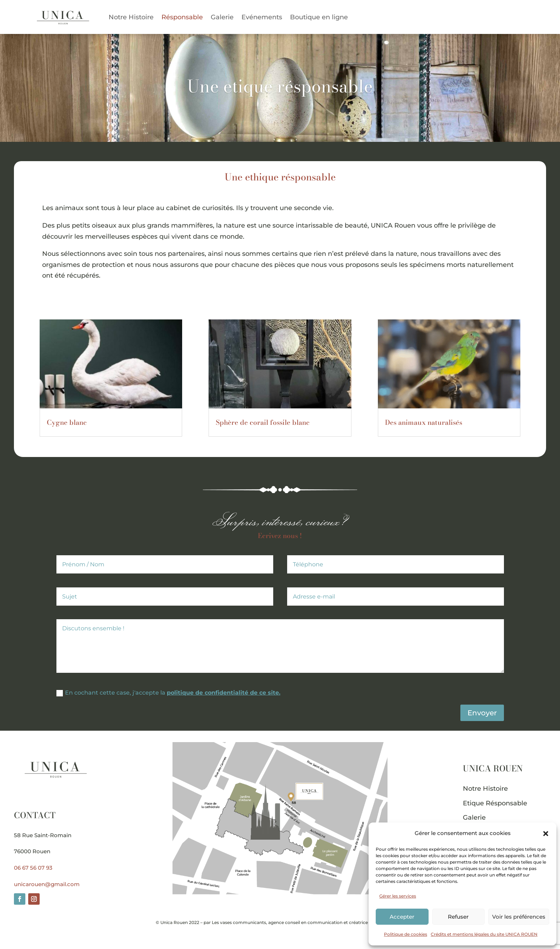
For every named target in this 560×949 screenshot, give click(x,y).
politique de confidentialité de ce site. (224, 693)
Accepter (402, 917)
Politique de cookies (406, 934)
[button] (546, 834)
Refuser (458, 917)
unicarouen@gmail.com (47, 884)
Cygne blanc (67, 423)
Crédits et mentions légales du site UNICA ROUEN (484, 934)
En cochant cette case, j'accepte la (168, 693)
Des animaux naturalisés (424, 423)
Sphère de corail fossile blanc (263, 423)
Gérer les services (398, 896)
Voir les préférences (519, 917)
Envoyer (482, 713)
